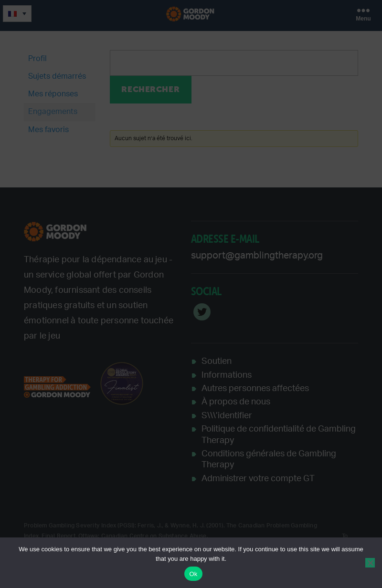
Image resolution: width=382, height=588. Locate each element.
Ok (193, 574)
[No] (370, 563)
